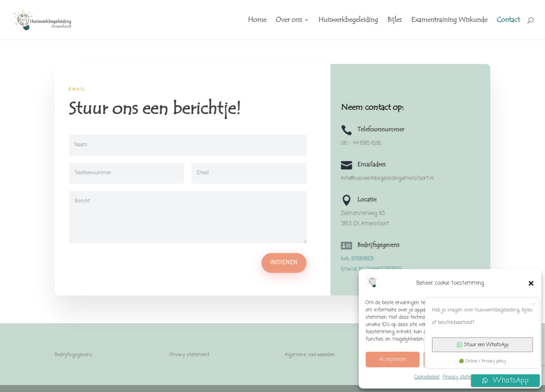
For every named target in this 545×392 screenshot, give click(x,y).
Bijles (394, 21)
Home (257, 21)
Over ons (289, 21)
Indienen (284, 262)
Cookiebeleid (427, 377)
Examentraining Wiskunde (449, 21)
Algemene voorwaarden (310, 355)
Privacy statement (463, 377)
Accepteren (393, 360)
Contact (508, 21)
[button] (531, 283)
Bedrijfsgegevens (74, 355)
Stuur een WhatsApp (483, 345)
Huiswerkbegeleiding (348, 21)
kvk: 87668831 (357, 259)
